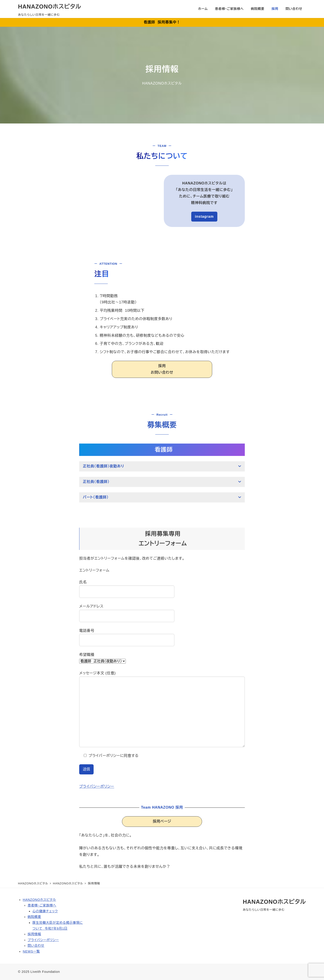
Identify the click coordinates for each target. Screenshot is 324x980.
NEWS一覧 (31, 951)
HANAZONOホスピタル (50, 7)
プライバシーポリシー (97, 786)
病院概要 (34, 917)
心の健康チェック (45, 911)
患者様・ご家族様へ (42, 905)
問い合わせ (36, 946)
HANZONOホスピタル (39, 900)
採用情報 (34, 934)
